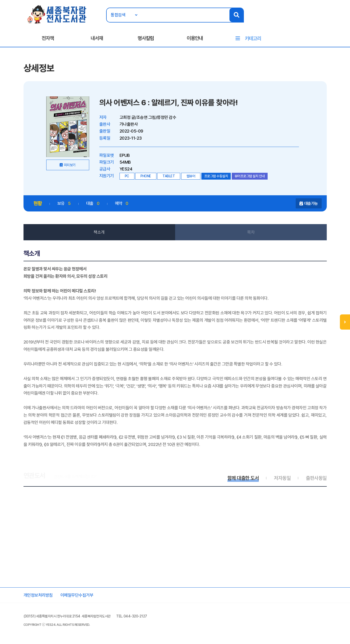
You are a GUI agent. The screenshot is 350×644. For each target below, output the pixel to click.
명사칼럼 (146, 38)
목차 (251, 232)
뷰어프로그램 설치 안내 (250, 176)
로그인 (311, 19)
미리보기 (70, 165)
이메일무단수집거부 (77, 595)
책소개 (99, 232)
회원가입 (328, 19)
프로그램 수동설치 (216, 176)
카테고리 (253, 38)
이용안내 (195, 38)
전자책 (48, 38)
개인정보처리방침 (38, 595)
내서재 (97, 38)
